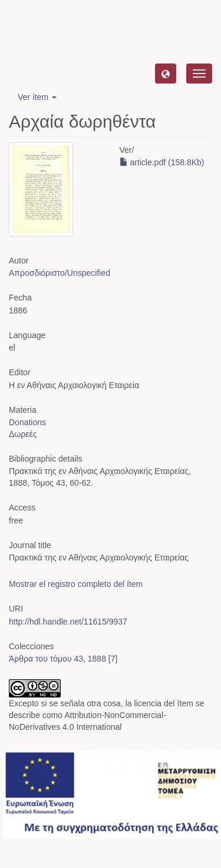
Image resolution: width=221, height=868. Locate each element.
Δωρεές (23, 434)
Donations (27, 422)
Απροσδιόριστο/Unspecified (60, 273)
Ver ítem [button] (37, 97)
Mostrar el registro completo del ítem (76, 584)
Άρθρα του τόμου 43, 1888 (57, 659)
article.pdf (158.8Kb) (162, 162)
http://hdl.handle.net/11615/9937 (68, 622)
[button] (166, 74)
